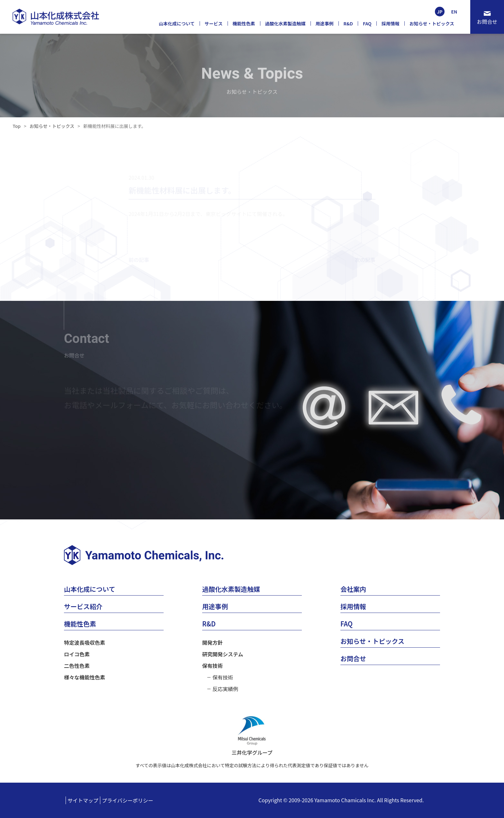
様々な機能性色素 (85, 677)
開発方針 (212, 643)
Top (17, 126)
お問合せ (487, 22)
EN (454, 12)
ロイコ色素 (77, 654)
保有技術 (212, 666)
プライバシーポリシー (128, 800)
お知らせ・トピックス (52, 126)
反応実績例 (225, 689)
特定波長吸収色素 (85, 643)
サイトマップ (83, 800)
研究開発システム (223, 654)
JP (440, 12)
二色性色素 (77, 666)
